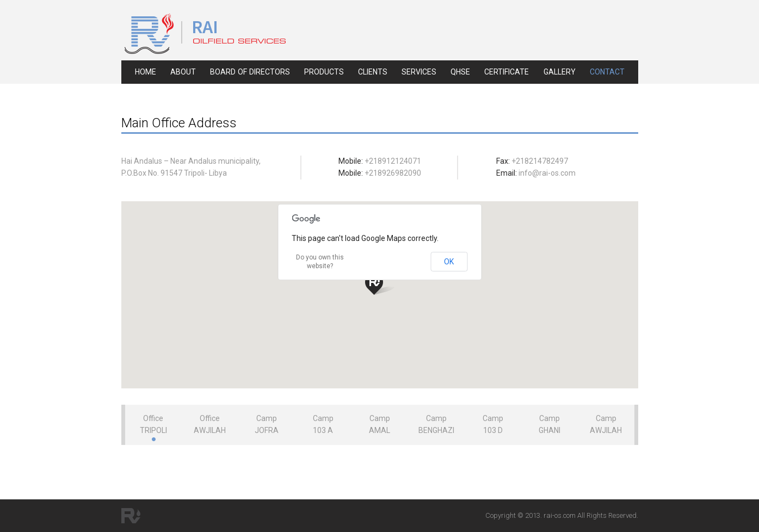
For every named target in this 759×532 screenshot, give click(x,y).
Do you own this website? (320, 262)
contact (607, 72)
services (419, 72)
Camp (267, 424)
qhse (460, 72)
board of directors (250, 72)
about (183, 72)
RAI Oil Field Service (205, 34)
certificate (507, 72)
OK (449, 262)
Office (153, 424)
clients (373, 72)
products (324, 72)
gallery (560, 72)
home (146, 72)
